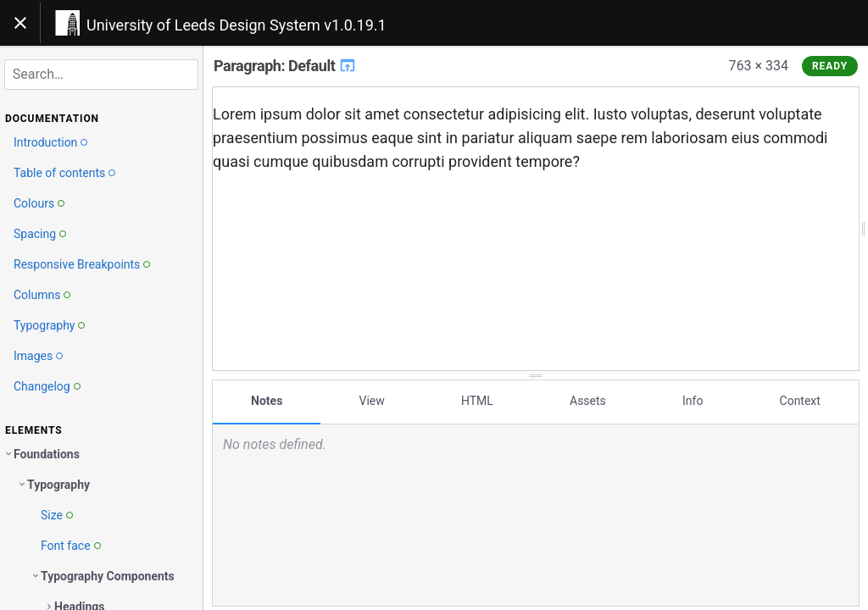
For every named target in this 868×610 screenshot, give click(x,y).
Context (800, 401)
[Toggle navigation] (20, 23)
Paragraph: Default (285, 66)
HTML (477, 401)
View (372, 401)
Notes (267, 401)
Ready (830, 66)
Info (693, 401)
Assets (588, 401)
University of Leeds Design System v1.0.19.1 (236, 25)
